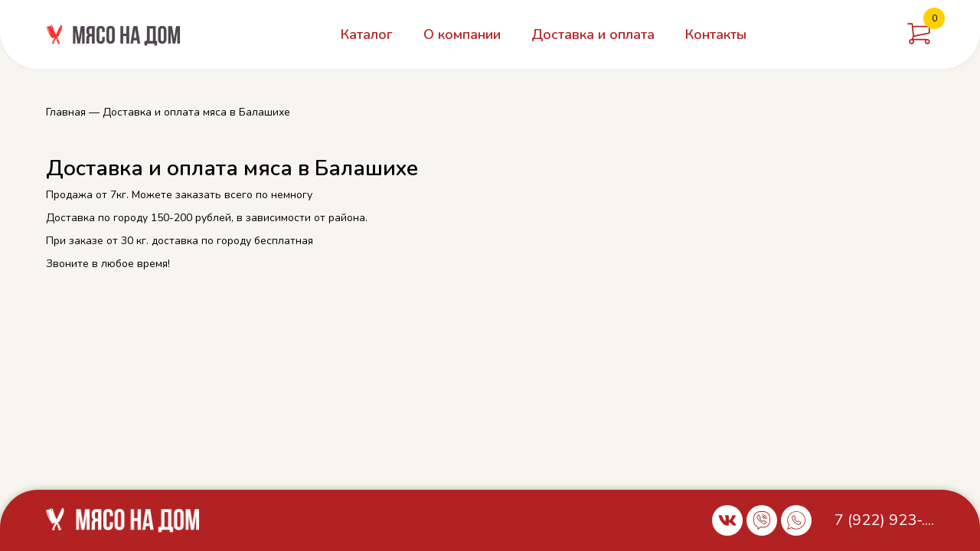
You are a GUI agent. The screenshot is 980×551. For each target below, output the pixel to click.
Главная (66, 112)
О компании (462, 34)
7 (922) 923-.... (884, 520)
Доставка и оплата (593, 34)
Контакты (716, 34)
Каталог (367, 34)
